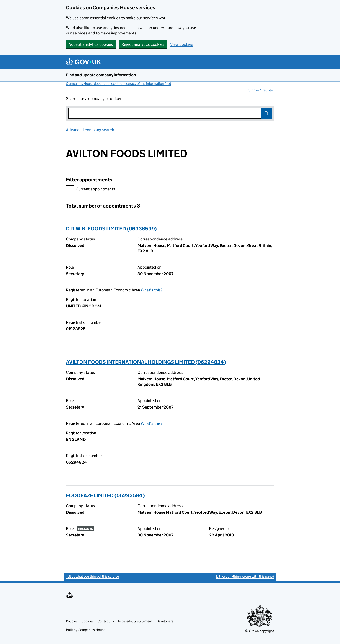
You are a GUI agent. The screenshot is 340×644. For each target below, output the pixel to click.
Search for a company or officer (94, 99)
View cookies (182, 44)
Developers (165, 621)
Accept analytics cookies (91, 44)
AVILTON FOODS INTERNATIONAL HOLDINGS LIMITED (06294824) (146, 362)
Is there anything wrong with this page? (245, 576)
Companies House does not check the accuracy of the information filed (119, 84)
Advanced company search (90, 130)
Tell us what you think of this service (92, 576)
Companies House (92, 630)
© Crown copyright (260, 631)
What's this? (152, 290)
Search (267, 113)
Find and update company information (101, 75)
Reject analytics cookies (143, 44)
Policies (72, 621)
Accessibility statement (135, 621)
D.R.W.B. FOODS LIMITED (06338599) (111, 229)
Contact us (106, 621)
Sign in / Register (261, 90)
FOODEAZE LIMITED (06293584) (105, 495)
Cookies (87, 621)
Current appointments (91, 190)
